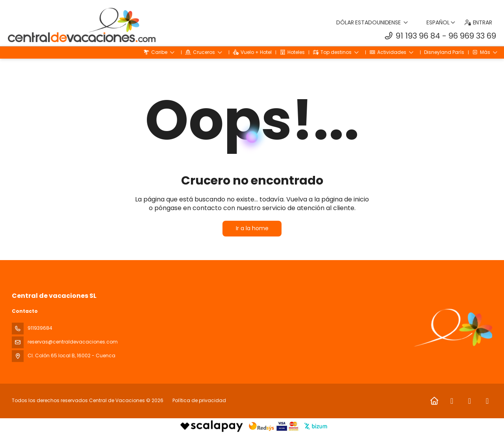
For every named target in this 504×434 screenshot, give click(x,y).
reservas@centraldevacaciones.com (73, 342)
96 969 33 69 (472, 36)
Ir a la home (252, 228)
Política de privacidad (199, 400)
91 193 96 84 (418, 36)
